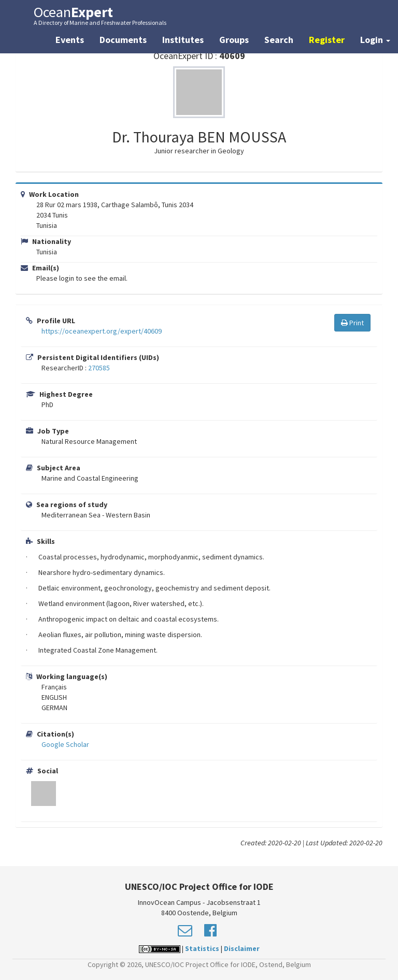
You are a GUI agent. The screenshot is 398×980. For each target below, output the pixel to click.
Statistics (202, 948)
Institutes (183, 40)
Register (327, 40)
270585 (99, 368)
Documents (123, 40)
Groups (234, 40)
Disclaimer (242, 948)
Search (279, 40)
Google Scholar (65, 744)
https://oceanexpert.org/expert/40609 (102, 331)
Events (70, 40)
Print (352, 323)
